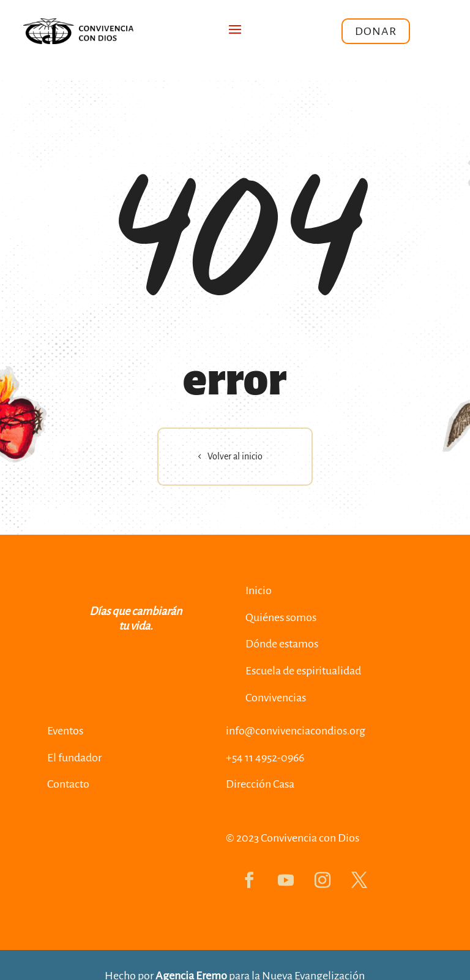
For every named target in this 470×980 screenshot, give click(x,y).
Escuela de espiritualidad (303, 671)
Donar (376, 31)
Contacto (68, 784)
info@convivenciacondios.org (296, 731)
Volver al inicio (235, 456)
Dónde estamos (282, 644)
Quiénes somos (281, 617)
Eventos (65, 731)
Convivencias (276, 698)
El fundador (74, 758)
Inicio (259, 590)
